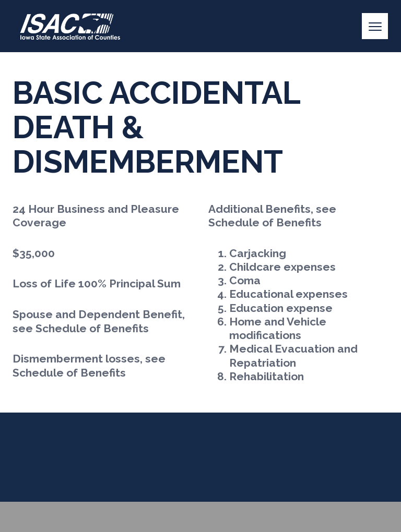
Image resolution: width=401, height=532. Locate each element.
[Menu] (375, 26)
